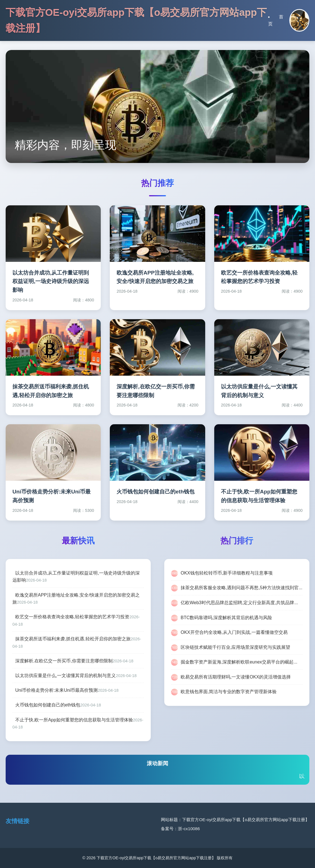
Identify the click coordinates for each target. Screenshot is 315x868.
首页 (276, 20)
